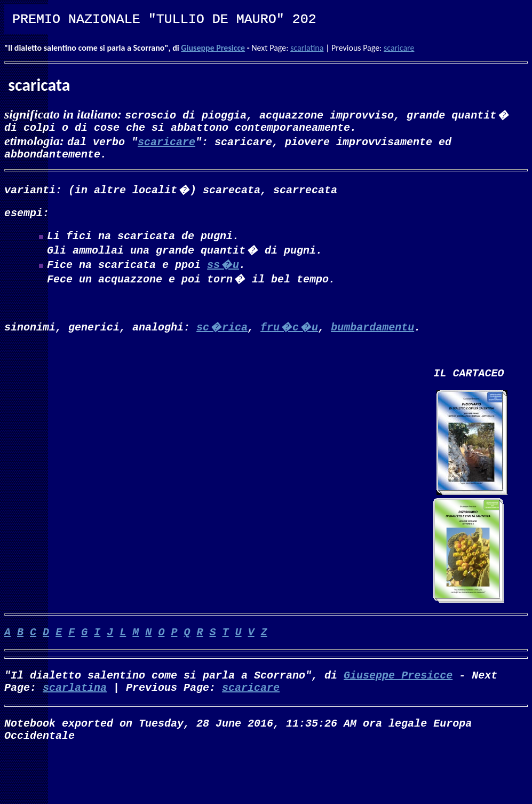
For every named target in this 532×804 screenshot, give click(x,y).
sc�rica (222, 337)
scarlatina (307, 48)
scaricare (399, 48)
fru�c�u (289, 337)
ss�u (223, 273)
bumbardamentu (372, 337)
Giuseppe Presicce (213, 48)
